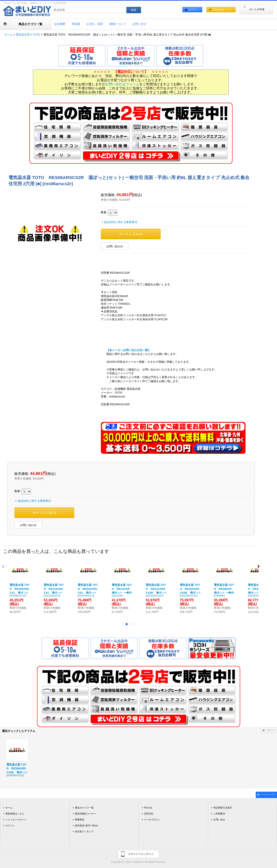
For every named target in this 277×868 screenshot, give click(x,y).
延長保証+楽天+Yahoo (87, 825)
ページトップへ (268, 795)
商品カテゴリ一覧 (84, 808)
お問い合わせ (115, 246)
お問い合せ (219, 820)
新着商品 (80, 820)
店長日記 (149, 814)
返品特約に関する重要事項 (121, 222)
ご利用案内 (219, 814)
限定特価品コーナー (85, 814)
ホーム (9, 808)
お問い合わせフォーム (122, 84)
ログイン (193, 10)
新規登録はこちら (222, 10)
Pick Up (148, 808)
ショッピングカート (16, 820)
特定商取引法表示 (223, 808)
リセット (270, 730)
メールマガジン (152, 820)
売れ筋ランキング (84, 831)
